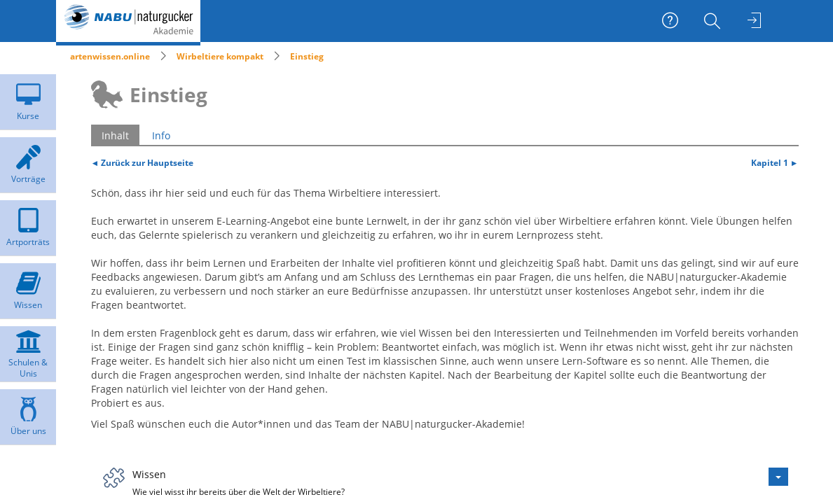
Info (161, 135)
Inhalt (115, 135)
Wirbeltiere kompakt (220, 56)
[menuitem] (714, 21)
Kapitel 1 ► (775, 162)
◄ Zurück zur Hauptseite (143, 162)
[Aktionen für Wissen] (778, 476)
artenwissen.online (110, 56)
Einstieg (307, 56)
